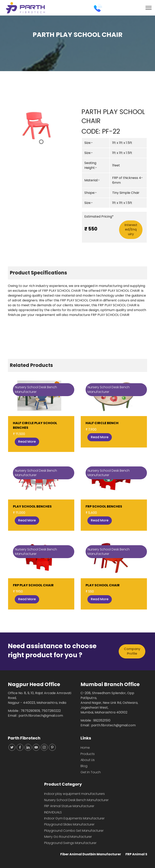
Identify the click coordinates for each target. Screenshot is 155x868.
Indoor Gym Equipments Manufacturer (74, 818)
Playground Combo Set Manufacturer (74, 831)
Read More (27, 442)
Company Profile (132, 651)
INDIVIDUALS (53, 812)
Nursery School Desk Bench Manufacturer (76, 800)
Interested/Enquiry (131, 229)
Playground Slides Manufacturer (69, 824)
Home (85, 748)
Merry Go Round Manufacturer (68, 837)
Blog (84, 766)
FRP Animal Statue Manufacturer (69, 806)
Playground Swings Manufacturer (70, 843)
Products (88, 754)
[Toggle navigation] (149, 8)
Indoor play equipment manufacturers (74, 794)
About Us (88, 760)
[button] (13, 126)
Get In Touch (91, 772)
